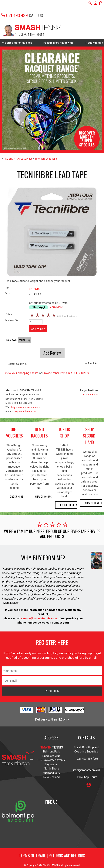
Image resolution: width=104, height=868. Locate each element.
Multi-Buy (25, 340)
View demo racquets (47, 497)
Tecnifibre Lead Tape (46, 159)
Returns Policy (91, 394)
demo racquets (39, 432)
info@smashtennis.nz (24, 412)
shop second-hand (90, 436)
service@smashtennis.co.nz (39, 618)
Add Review (52, 353)
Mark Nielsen (11, 603)
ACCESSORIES (25, 159)
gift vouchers (14, 432)
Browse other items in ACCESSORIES (66, 373)
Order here (17, 497)
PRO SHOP (9, 159)
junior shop (64, 432)
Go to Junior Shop (71, 505)
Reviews (12, 340)
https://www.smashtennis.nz (27, 407)
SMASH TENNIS (51, 865)
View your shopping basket (22, 373)
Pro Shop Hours (87, 777)
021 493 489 (14, 15)
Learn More (56, 307)
